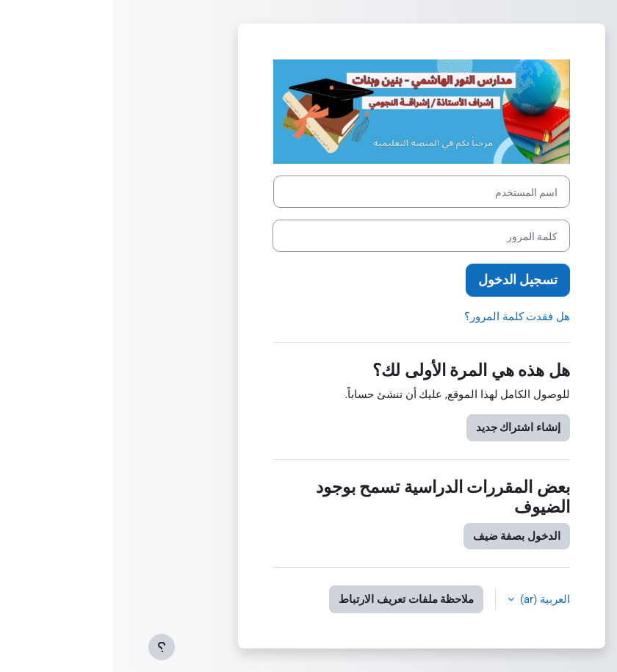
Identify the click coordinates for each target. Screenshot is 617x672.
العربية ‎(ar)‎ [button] (430, 599)
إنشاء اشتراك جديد (405, 427)
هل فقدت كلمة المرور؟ (404, 317)
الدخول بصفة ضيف (404, 536)
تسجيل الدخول (405, 280)
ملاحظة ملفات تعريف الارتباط (293, 599)
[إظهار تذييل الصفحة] (48, 647)
